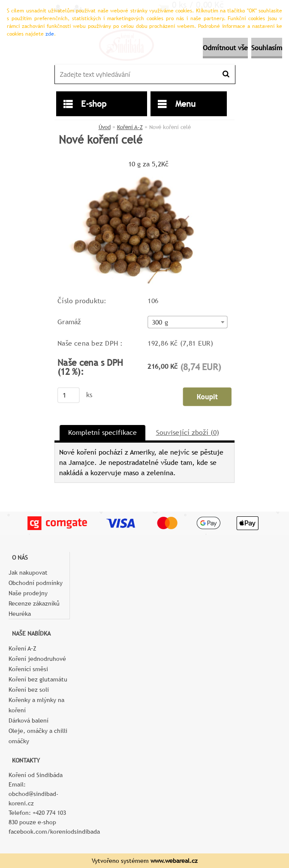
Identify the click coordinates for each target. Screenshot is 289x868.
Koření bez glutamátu (38, 679)
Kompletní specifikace (102, 432)
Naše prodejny (28, 593)
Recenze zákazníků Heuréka (34, 609)
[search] (226, 74)
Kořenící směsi (28, 669)
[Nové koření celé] (136, 173)
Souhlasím (267, 48)
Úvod (105, 127)
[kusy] (69, 395)
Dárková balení (29, 720)
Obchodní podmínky (36, 583)
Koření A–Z (130, 127)
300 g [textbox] (160, 322)
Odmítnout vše (225, 48)
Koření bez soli (29, 690)
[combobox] (187, 322)
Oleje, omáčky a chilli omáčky (38, 736)
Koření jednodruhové (37, 659)
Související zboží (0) (188, 432)
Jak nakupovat (28, 573)
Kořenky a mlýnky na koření (36, 705)
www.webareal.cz (174, 861)
